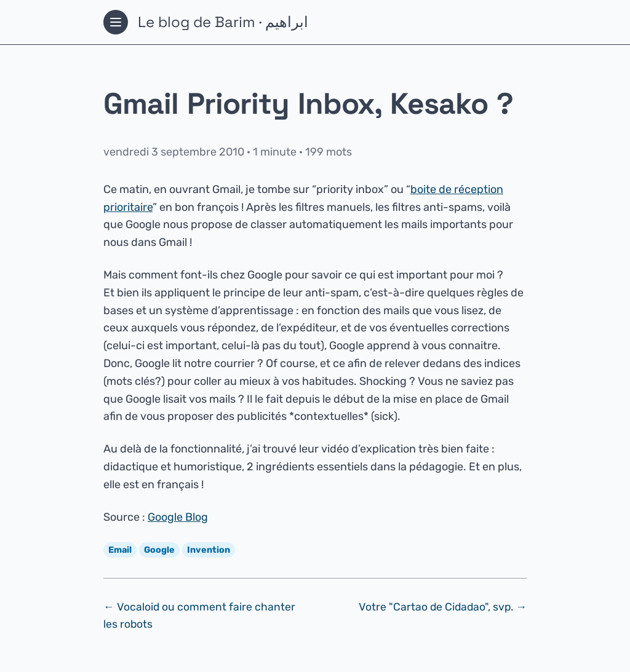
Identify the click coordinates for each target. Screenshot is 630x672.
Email (120, 550)
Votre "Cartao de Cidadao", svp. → (443, 607)
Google (159, 550)
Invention (209, 550)
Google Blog (178, 517)
